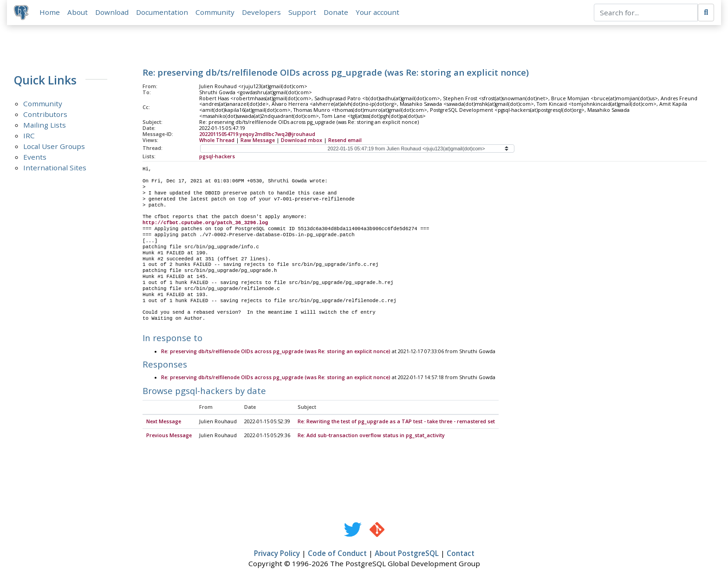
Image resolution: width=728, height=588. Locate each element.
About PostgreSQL (407, 554)
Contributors (45, 115)
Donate (336, 13)
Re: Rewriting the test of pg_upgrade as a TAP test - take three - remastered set (396, 422)
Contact (461, 554)
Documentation (162, 13)
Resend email (345, 141)
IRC (29, 136)
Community (215, 13)
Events (35, 157)
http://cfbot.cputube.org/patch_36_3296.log (205, 224)
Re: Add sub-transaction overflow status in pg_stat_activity (371, 436)
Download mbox (302, 141)
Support (303, 13)
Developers (262, 13)
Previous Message (169, 436)
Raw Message (258, 141)
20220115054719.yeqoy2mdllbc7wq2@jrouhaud (257, 135)
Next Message (164, 422)
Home (50, 13)
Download (112, 13)
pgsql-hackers (217, 157)
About (78, 13)
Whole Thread (217, 141)
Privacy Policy (277, 554)
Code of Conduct (337, 554)
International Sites (55, 168)
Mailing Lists (45, 125)
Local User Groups (54, 147)
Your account (378, 13)
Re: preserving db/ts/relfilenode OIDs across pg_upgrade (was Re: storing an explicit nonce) (276, 352)
